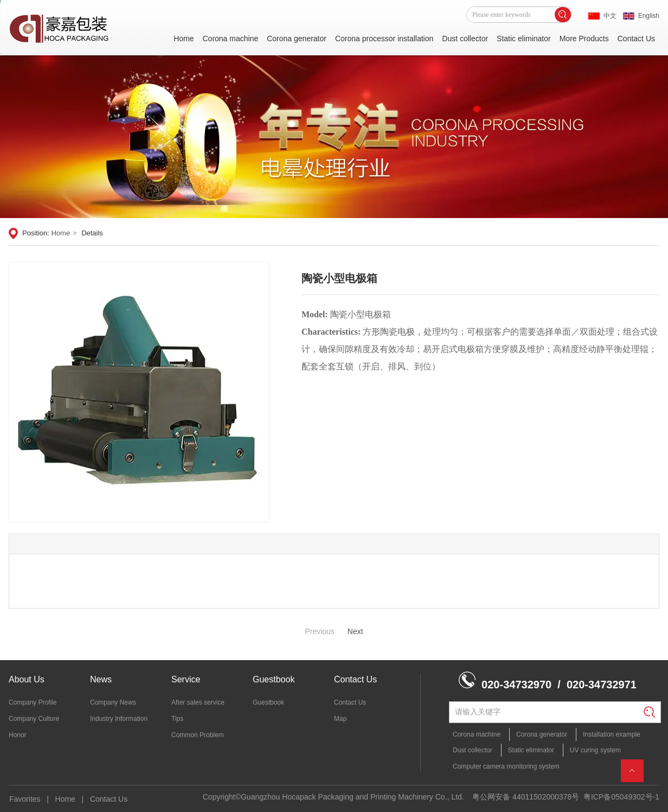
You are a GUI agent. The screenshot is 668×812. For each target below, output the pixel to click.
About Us (27, 679)
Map (340, 719)
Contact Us (636, 39)
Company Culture (34, 719)
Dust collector (465, 39)
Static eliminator (524, 39)
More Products (584, 39)
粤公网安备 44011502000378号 (526, 797)
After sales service (198, 702)
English (649, 16)
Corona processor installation (384, 39)
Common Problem (198, 735)
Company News (113, 702)
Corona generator (297, 39)
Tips (177, 719)
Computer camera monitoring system (506, 766)
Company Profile (33, 702)
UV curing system (595, 750)
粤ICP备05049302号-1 (621, 797)
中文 (610, 16)
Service (186, 679)
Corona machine (230, 39)
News (101, 679)
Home (184, 39)
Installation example (612, 734)
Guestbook (274, 679)
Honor (18, 735)
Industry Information (119, 719)
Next (355, 631)
